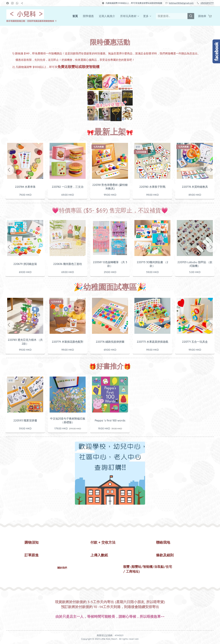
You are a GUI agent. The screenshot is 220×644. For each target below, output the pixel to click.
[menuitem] (76, 16)
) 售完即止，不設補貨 (133, 210)
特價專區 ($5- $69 (82, 210)
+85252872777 (207, 3)
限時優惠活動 (110, 42)
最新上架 (110, 132)
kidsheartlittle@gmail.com (181, 3)
